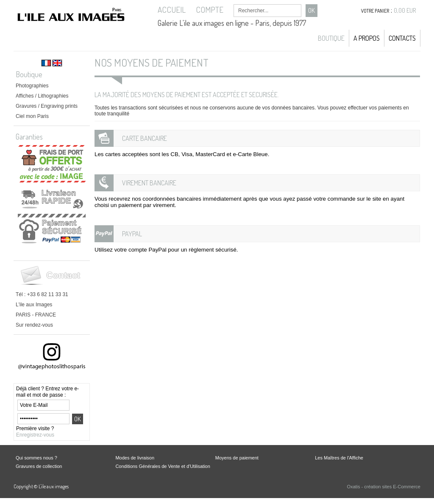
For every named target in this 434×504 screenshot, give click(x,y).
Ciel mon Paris (32, 116)
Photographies (32, 86)
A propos (367, 38)
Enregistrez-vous (35, 435)
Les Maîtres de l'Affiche (339, 458)
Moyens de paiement (237, 458)
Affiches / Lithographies (42, 96)
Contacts (402, 38)
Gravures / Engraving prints (47, 106)
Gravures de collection (39, 466)
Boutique (331, 38)
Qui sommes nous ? (36, 458)
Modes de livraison (135, 458)
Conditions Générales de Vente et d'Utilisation (163, 466)
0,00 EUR (405, 10)
